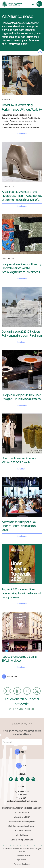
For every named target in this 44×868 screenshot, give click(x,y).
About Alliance (22, 812)
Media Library (22, 835)
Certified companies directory (22, 826)
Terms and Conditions (22, 864)
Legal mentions (22, 860)
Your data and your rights (22, 855)
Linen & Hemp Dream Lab (22, 840)
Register (20, 752)
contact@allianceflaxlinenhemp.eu (22, 801)
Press (20, 766)
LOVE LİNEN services (22, 831)
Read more (22, 134)
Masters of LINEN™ (22, 817)
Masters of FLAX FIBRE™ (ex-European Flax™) (22, 808)
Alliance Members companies (22, 821)
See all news (9, 676)
